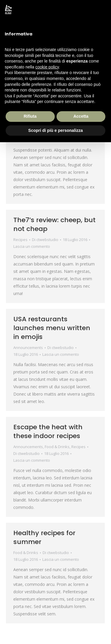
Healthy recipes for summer (44, 537)
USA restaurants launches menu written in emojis (52, 328)
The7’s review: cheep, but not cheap (54, 224)
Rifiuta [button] (30, 116)
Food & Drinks (57, 447)
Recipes (20, 240)
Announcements (28, 348)
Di (45, 240)
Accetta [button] (81, 116)
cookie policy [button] (47, 67)
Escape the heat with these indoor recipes (48, 431)
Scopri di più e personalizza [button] (55, 130)
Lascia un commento (32, 246)
